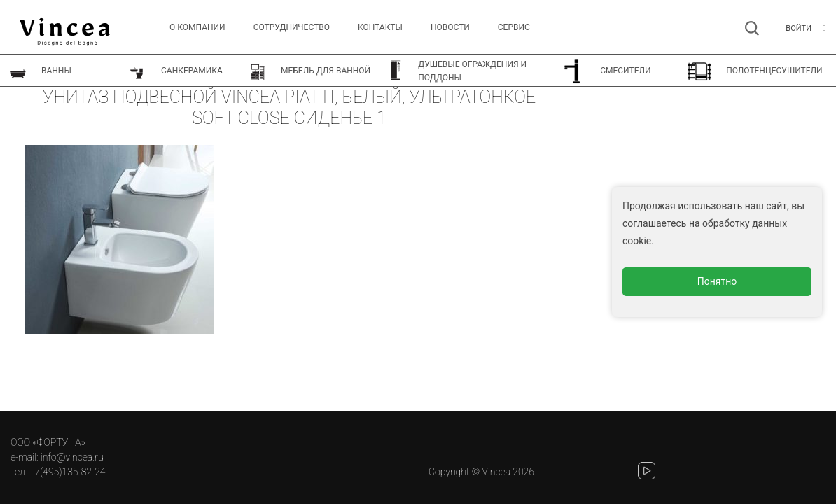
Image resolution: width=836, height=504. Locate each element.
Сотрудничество (292, 27)
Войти (799, 28)
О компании (197, 27)
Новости (450, 27)
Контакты (380, 27)
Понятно (717, 281)
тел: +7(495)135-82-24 (58, 472)
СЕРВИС (514, 27)
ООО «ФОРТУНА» (48, 442)
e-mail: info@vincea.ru (57, 457)
